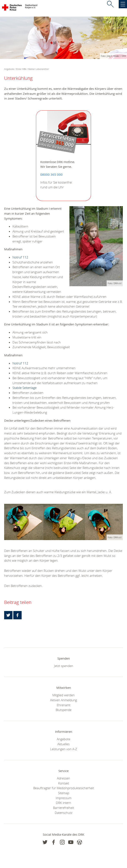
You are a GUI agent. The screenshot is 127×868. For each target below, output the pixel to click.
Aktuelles (63, 744)
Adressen (63, 778)
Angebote (63, 739)
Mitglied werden (63, 695)
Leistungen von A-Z (64, 749)
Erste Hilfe (21, 69)
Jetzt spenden (64, 666)
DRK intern (63, 803)
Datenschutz (63, 813)
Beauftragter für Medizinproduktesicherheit (64, 788)
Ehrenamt (64, 705)
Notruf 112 (20, 257)
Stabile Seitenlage (25, 388)
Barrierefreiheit (63, 808)
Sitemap (64, 793)
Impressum (64, 798)
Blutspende (64, 710)
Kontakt (64, 783)
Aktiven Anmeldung (63, 700)
